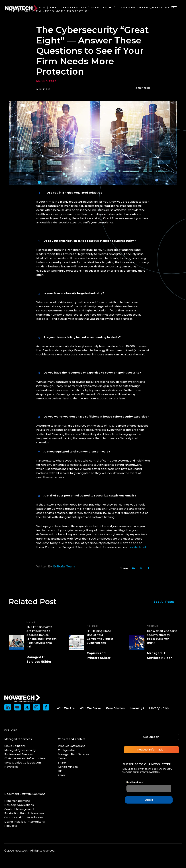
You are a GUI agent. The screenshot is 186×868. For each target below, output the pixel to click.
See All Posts (165, 602)
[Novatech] (22, 698)
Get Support (152, 737)
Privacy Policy (159, 708)
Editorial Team (64, 566)
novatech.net (137, 547)
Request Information (152, 750)
